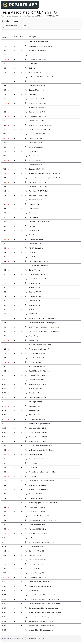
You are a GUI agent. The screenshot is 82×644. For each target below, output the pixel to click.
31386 (4, 617)
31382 (4, 599)
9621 (4, 261)
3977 (4, 46)
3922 (4, 490)
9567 (4, 231)
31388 (4, 626)
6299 (4, 64)
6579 (4, 529)
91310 (4, 419)
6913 (4, 99)
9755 (4, 340)
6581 (4, 86)
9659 (4, 310)
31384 (4, 608)
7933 (4, 165)
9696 (4, 332)
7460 (4, 138)
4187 (4, 51)
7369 (4, 573)
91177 (4, 406)
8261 (4, 178)
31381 (4, 595)
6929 (4, 125)
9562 (4, 213)
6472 (4, 77)
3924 (4, 498)
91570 (4, 424)
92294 (4, 432)
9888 (4, 371)
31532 (4, 380)
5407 (4, 555)
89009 (4, 393)
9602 (4, 257)
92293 (4, 428)
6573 (4, 560)
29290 (4, 591)
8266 (4, 187)
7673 (4, 533)
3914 (4, 481)
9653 (4, 305)
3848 (4, 454)
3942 (4, 512)
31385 (4, 612)
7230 (4, 130)
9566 (4, 226)
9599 (4, 248)
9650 (4, 292)
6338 (4, 72)
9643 (4, 279)
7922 (4, 160)
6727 (4, 94)
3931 (4, 507)
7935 (4, 169)
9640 (4, 274)
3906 (4, 468)
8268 (4, 191)
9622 (4, 266)
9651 (4, 296)
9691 (4, 323)
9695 (4, 327)
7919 (4, 156)
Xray (25, 25)
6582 (4, 569)
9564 (4, 222)
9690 (4, 318)
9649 (4, 288)
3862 (4, 551)
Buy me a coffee (33, 639)
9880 (4, 367)
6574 (4, 564)
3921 (4, 485)
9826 (4, 349)
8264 (4, 182)
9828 (4, 353)
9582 (4, 239)
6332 (4, 68)
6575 (4, 81)
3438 (4, 450)
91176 (4, 402)
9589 (4, 244)
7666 (4, 147)
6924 (4, 116)
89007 (4, 389)
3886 (4, 459)
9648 (4, 283)
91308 (4, 415)
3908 (4, 472)
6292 (4, 59)
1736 (4, 42)
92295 (4, 437)
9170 (4, 200)
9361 (4, 209)
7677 (4, 152)
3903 (4, 463)
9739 (4, 336)
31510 (4, 375)
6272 (4, 55)
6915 (4, 103)
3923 (4, 494)
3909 (4, 476)
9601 (4, 252)
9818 (4, 345)
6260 (4, 516)
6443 (4, 525)
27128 (4, 582)
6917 (4, 108)
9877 (4, 362)
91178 (4, 411)
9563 (4, 217)
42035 (4, 384)
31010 (4, 542)
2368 (4, 446)
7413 (4, 577)
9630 (4, 270)
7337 (4, 134)
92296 (4, 441)
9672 (4, 314)
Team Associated (11, 25)
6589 (4, 90)
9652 (4, 301)
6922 (4, 112)
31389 (4, 630)
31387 (4, 621)
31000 (4, 538)
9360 (4, 204)
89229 (4, 397)
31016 (4, 547)
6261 (4, 520)
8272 (4, 195)
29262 (4, 586)
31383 (4, 604)
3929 (4, 503)
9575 (4, 235)
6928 (4, 121)
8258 (4, 173)
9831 (4, 358)
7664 (4, 143)
